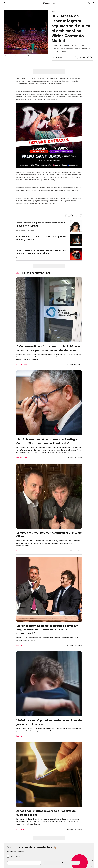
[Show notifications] (93, 3)
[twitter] (84, 58)
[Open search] (89, 3)
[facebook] (80, 58)
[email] (88, 58)
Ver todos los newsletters (16, 851)
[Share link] (91, 58)
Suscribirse (62, 863)
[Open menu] (5, 3)
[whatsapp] (76, 58)
